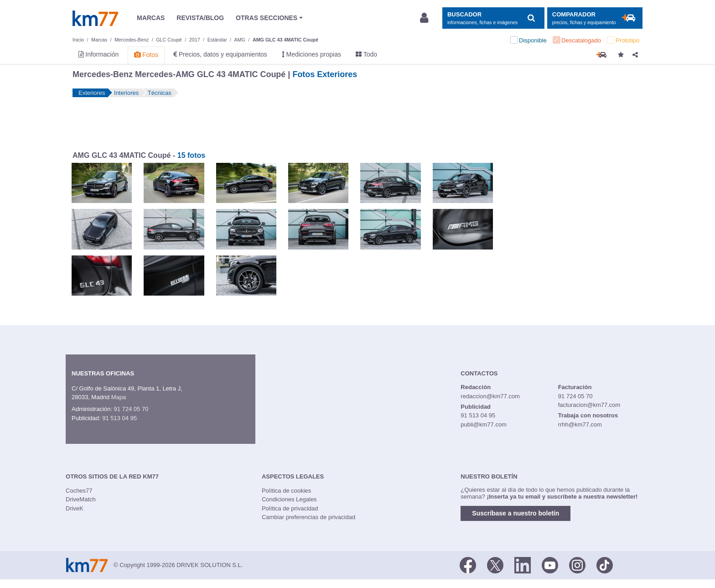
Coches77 (79, 491)
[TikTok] (605, 564)
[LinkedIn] (523, 564)
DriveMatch (81, 499)
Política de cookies (286, 491)
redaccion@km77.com (490, 396)
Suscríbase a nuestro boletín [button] (516, 513)
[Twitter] (495, 564)
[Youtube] (550, 564)
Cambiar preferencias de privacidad (308, 517)
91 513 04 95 (119, 418)
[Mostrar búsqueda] (493, 18)
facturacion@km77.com (589, 405)
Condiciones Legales (289, 499)
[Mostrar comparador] (595, 18)
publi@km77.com (484, 424)
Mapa (119, 397)
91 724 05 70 (131, 409)
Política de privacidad (290, 508)
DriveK (75, 508)
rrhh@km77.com (580, 424)
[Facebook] (468, 564)
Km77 (95, 18)
